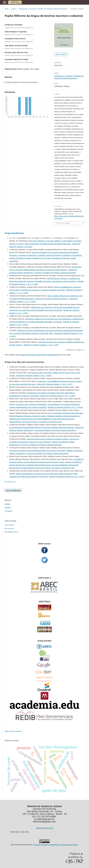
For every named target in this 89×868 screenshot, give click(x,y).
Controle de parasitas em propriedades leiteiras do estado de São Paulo (37, 451)
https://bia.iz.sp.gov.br (45, 828)
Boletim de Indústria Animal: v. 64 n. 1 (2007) (58, 396)
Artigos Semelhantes (14, 233)
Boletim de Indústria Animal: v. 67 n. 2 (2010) (65, 407)
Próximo (79, 350)
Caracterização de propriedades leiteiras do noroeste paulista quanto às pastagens (42, 427)
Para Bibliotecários (11, 532)
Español (8, 508)
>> (15, 482)
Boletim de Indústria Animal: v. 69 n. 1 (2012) (67, 477)
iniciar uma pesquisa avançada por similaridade (39, 355)
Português (9, 511)
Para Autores (9, 528)
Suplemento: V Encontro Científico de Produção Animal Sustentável (43, 9)
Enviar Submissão (13, 490)
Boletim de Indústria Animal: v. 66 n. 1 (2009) (34, 376)
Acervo (14, 9)
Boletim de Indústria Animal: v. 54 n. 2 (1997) (41, 345)
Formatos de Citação (63, 223)
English (7, 504)
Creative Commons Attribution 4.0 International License (56, 845)
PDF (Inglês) (62, 54)
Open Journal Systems (13, 731)
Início (7, 9)
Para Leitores (9, 525)
